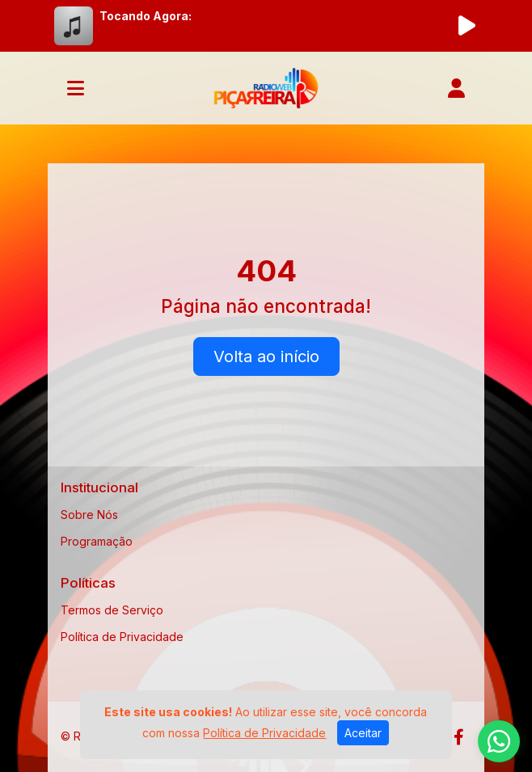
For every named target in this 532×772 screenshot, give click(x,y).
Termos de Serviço (112, 610)
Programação (97, 541)
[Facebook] (459, 737)
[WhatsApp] (499, 741)
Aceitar (363, 733)
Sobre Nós (89, 515)
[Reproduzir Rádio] (467, 26)
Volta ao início (266, 356)
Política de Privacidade (122, 637)
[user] (456, 88)
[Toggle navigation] (76, 88)
